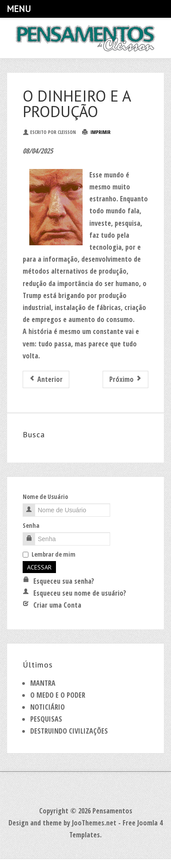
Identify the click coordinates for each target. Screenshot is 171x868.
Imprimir (96, 132)
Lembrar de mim (49, 554)
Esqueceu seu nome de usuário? (74, 593)
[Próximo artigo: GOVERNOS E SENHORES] (125, 379)
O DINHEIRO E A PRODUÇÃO (77, 104)
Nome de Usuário (45, 497)
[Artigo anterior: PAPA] (46, 379)
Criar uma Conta (52, 605)
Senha (31, 525)
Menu (19, 9)
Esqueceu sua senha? (58, 581)
